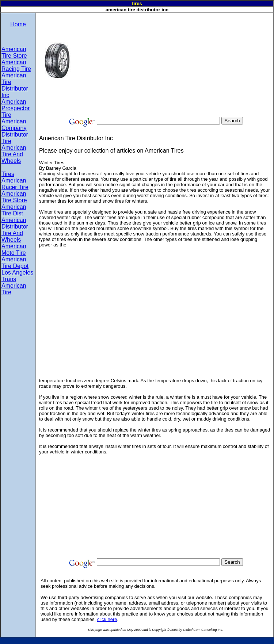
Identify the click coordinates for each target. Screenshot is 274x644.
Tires (8, 174)
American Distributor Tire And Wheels (15, 230)
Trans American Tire (14, 286)
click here (107, 619)
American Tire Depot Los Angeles (17, 266)
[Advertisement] (174, 64)
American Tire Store (14, 52)
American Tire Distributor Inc (15, 85)
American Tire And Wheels (14, 154)
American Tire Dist (14, 210)
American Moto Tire (14, 250)
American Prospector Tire (16, 108)
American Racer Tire (15, 184)
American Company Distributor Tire (15, 131)
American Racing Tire (16, 66)
